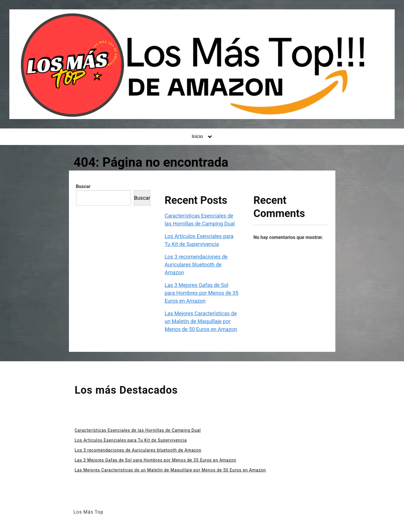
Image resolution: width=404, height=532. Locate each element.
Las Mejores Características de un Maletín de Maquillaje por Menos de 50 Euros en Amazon (201, 321)
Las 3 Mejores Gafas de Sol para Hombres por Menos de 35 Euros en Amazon (201, 293)
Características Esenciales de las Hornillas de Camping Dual (138, 430)
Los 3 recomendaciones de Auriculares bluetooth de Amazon (196, 265)
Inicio (197, 136)
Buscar (83, 186)
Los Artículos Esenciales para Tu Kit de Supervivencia (131, 440)
